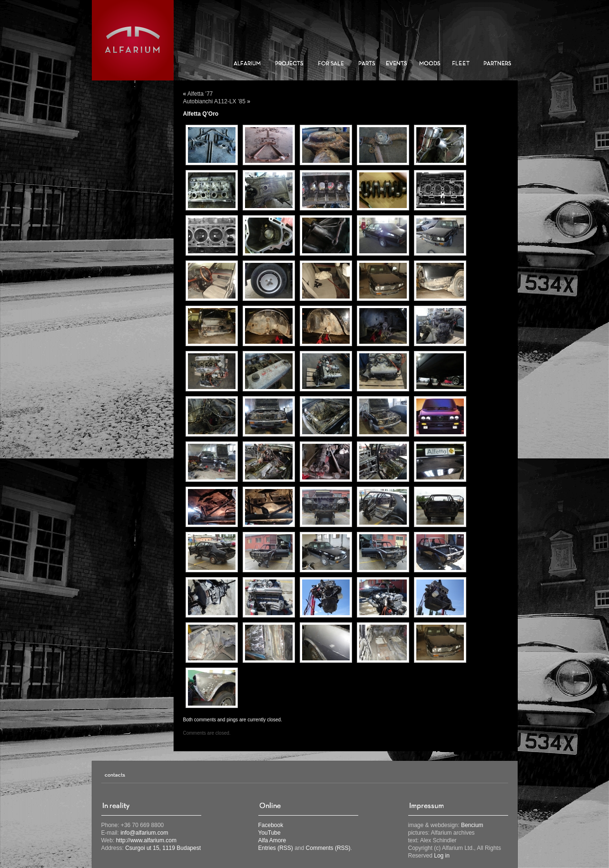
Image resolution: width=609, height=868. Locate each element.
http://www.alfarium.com (146, 840)
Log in (442, 856)
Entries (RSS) (276, 848)
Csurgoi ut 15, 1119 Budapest (163, 848)
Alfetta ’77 (200, 94)
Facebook (271, 825)
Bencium (472, 825)
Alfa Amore (272, 840)
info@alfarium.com (144, 833)
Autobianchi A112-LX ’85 (214, 101)
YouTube (270, 833)
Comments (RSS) (328, 848)
